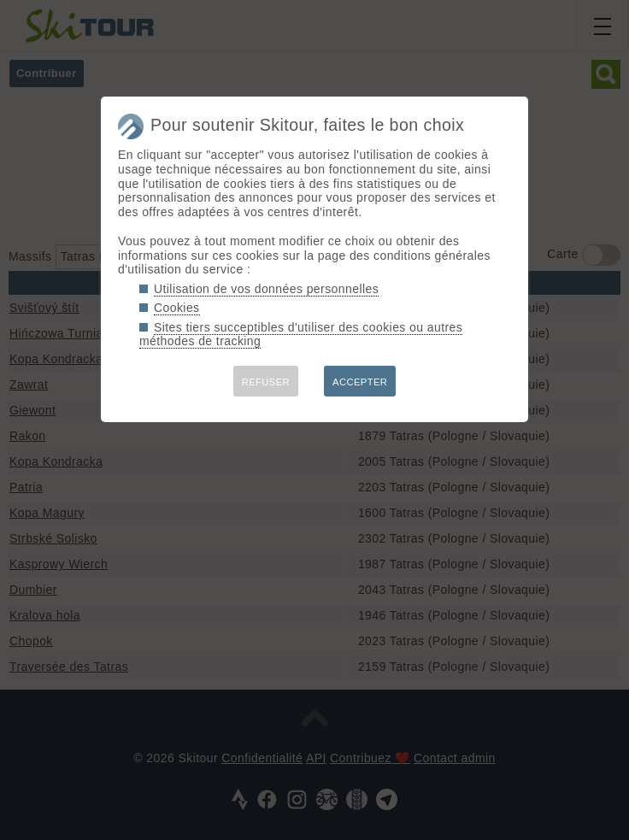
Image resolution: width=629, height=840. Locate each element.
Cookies (177, 308)
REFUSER (266, 382)
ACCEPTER (360, 382)
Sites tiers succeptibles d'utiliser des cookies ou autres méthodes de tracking (301, 335)
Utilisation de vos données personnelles (266, 289)
